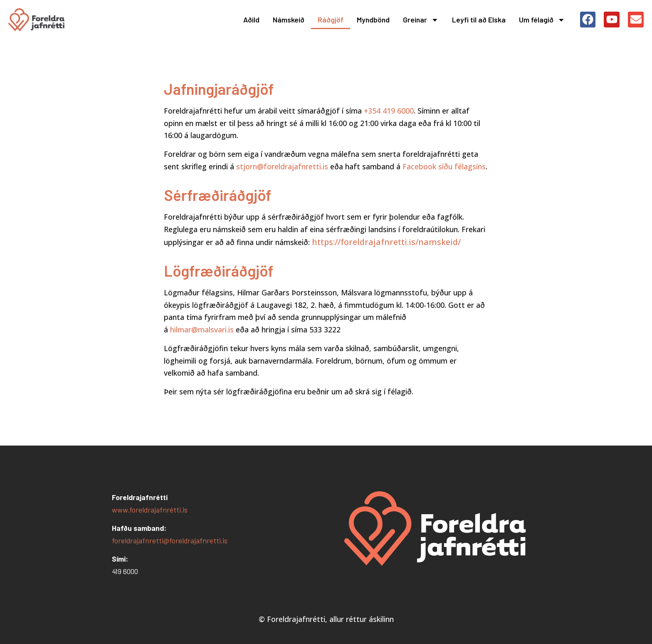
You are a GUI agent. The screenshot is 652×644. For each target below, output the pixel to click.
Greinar (421, 20)
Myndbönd (373, 20)
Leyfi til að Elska (479, 20)
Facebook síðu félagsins (444, 166)
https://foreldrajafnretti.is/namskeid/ (387, 242)
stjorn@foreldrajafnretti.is (282, 166)
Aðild (251, 20)
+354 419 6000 (389, 111)
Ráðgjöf (331, 20)
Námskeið (289, 20)
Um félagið (542, 20)
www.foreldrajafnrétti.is (150, 510)
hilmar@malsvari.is (202, 329)
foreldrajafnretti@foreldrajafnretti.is (170, 540)
